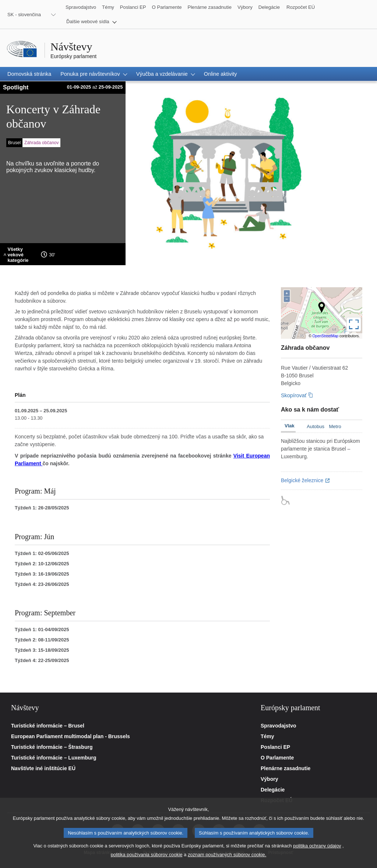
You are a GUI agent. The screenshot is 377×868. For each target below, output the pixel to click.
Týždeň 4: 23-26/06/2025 (42, 584)
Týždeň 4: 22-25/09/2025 (42, 660)
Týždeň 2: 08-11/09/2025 (42, 640)
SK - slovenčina (24, 15)
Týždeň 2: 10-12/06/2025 (42, 564)
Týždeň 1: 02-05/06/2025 (42, 553)
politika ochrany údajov (317, 849)
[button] (91, 22)
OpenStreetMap (326, 336)
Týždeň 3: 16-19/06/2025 (42, 574)
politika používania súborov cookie (147, 858)
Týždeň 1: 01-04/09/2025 (42, 629)
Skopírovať (294, 395)
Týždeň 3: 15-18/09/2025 (42, 650)
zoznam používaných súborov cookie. (227, 858)
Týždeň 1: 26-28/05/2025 (42, 508)
